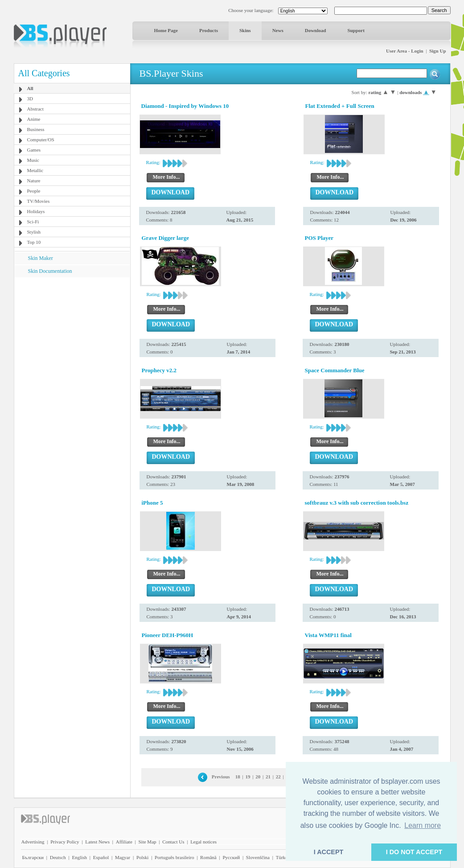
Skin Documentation (50, 271)
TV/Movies (39, 201)
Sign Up (438, 51)
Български (33, 857)
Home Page (166, 30)
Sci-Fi (33, 222)
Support (356, 30)
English (79, 857)
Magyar (123, 857)
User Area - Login (405, 51)
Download (316, 30)
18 (238, 777)
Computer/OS (41, 140)
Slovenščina (258, 857)
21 (268, 777)
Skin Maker (41, 258)
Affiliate (124, 842)
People (34, 191)
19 (248, 777)
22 (278, 777)
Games (34, 150)
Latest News (97, 842)
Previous (221, 777)
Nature (34, 181)
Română (208, 857)
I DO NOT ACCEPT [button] (414, 852)
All (30, 88)
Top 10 (34, 242)
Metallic (35, 170)
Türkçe (283, 857)
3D (30, 99)
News (278, 30)
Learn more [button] (423, 825)
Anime (34, 119)
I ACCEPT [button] (329, 852)
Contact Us (173, 842)
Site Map (147, 842)
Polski (143, 857)
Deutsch (58, 857)
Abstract (35, 109)
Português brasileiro (174, 857)
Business (36, 129)
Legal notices (203, 842)
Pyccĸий (231, 857)
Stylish (34, 232)
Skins (245, 30)
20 (258, 777)
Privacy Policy (65, 842)
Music (33, 160)
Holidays (36, 211)
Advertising (33, 842)
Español (101, 857)
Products (209, 30)
